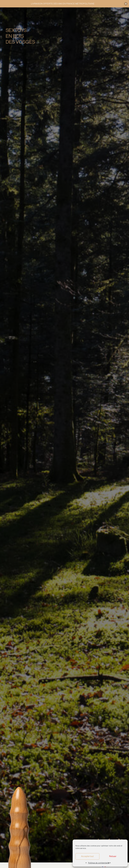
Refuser (113, 856)
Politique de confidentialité (99, 863)
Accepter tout (87, 856)
